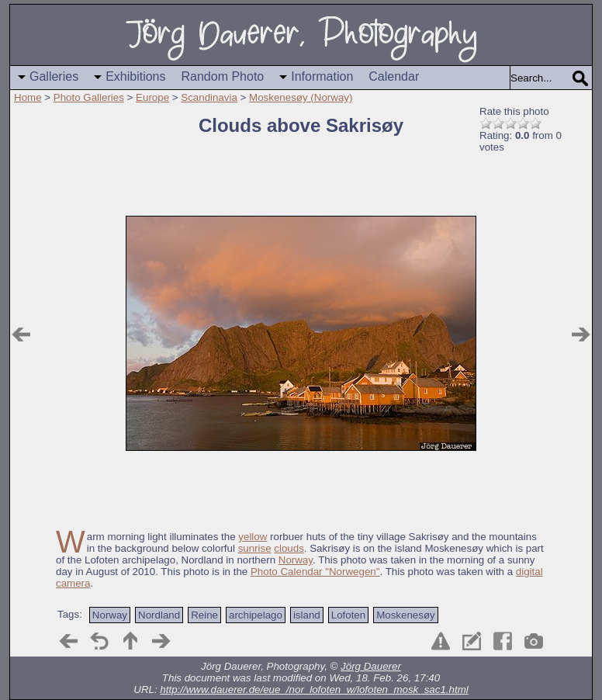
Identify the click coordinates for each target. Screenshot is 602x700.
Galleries (54, 76)
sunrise (255, 548)
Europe (152, 97)
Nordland (159, 615)
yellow (253, 537)
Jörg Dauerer (371, 666)
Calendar (394, 76)
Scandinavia (209, 97)
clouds (289, 548)
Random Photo (223, 76)
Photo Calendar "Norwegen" (315, 572)
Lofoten (348, 615)
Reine (204, 615)
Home (28, 97)
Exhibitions (135, 76)
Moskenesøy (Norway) (301, 97)
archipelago (256, 615)
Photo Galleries (89, 97)
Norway (296, 560)
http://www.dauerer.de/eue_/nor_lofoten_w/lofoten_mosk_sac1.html (314, 690)
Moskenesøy (406, 615)
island (307, 615)
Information (322, 76)
